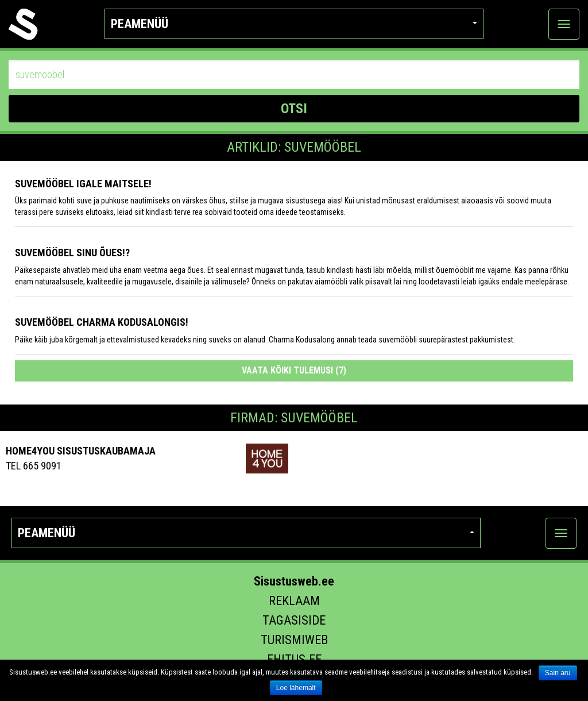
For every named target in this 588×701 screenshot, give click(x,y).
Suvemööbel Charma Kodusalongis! (102, 322)
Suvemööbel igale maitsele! (83, 184)
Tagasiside (294, 620)
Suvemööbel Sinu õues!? (72, 253)
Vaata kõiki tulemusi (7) (294, 370)
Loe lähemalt (296, 688)
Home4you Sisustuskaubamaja (81, 451)
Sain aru (558, 673)
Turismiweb (294, 640)
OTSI (294, 109)
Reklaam (294, 601)
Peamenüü (294, 24)
